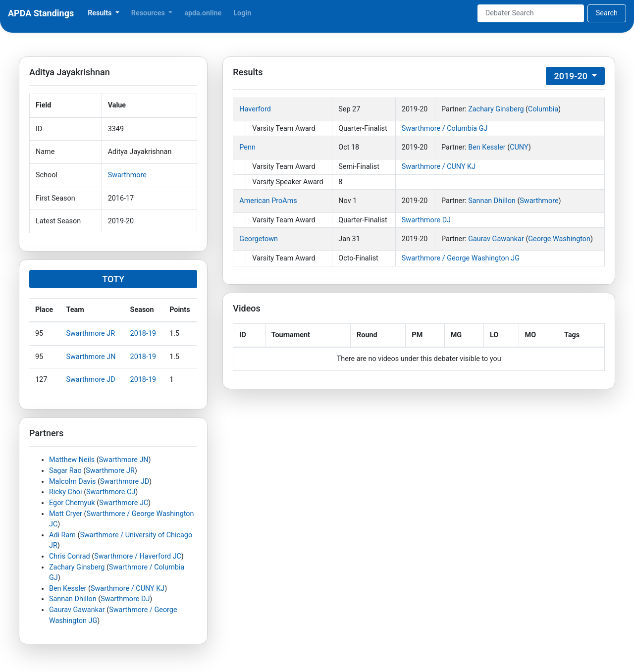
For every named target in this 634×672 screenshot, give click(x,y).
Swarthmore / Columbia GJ (445, 129)
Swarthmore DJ (125, 599)
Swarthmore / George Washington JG (461, 258)
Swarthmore (127, 175)
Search (607, 13)
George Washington (559, 239)
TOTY (113, 279)
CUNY (519, 147)
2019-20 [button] (572, 76)
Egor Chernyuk (72, 503)
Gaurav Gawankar (77, 610)
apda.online (203, 13)
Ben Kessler (68, 589)
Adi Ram (62, 535)
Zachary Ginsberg (77, 567)
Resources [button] (149, 13)
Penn (247, 147)
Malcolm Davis (72, 482)
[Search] (531, 13)
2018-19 (143, 334)
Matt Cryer (66, 514)
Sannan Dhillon (73, 599)
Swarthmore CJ (111, 492)
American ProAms (268, 201)
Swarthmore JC (124, 503)
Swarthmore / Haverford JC (138, 556)
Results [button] (101, 13)
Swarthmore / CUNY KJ (128, 589)
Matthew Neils (72, 460)
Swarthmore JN (91, 357)
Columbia (543, 109)
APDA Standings (41, 13)
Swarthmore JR (91, 334)
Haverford (255, 109)
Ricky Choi (66, 492)
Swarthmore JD (91, 380)
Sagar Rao (65, 471)
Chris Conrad (70, 556)
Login (242, 13)
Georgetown (259, 239)
